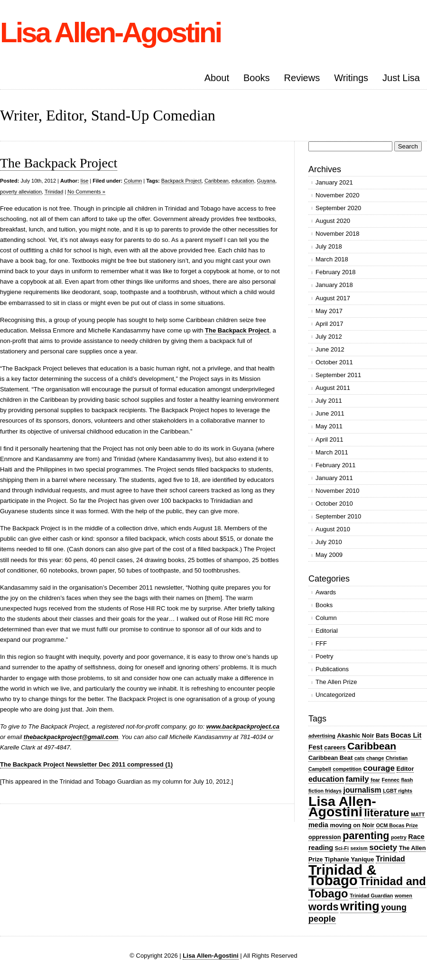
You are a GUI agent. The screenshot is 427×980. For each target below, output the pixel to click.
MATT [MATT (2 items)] (418, 814)
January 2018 (334, 285)
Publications (332, 669)
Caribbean (217, 181)
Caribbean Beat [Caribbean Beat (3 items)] (330, 758)
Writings (351, 78)
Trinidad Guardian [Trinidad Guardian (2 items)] (371, 896)
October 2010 (334, 504)
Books (257, 78)
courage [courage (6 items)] (379, 768)
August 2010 (333, 529)
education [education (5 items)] (326, 779)
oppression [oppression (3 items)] (325, 837)
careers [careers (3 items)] (335, 747)
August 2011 (333, 388)
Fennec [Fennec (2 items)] (391, 780)
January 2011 (334, 478)
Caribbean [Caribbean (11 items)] (372, 746)
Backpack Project (181, 181)
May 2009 (329, 555)
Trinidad (54, 192)
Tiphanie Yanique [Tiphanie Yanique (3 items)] (349, 859)
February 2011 (336, 465)
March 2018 (332, 259)
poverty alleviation (21, 192)
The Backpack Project (59, 163)
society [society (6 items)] (383, 847)
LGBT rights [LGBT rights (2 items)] (398, 791)
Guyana (266, 181)
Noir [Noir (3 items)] (368, 825)
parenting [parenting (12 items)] (366, 836)
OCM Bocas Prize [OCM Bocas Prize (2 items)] (397, 825)
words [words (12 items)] (323, 907)
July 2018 (329, 246)
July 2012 (329, 337)
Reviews (302, 78)
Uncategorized (335, 695)
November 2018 (338, 234)
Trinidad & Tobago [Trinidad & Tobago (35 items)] (342, 875)
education (243, 181)
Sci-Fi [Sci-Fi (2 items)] (342, 848)
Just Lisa (401, 78)
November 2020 (338, 195)
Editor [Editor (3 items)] (405, 769)
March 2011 (332, 452)
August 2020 (333, 221)
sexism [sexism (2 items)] (359, 848)
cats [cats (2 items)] (359, 758)
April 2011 (330, 439)
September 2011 (338, 375)
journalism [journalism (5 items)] (362, 790)
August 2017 (333, 298)
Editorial (327, 631)
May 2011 (329, 426)
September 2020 (338, 208)
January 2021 (334, 182)
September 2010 (338, 516)
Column (133, 181)
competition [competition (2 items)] (347, 769)
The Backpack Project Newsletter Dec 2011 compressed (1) (86, 764)
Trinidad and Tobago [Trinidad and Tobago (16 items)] (367, 888)
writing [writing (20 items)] (360, 906)
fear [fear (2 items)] (375, 780)
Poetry (325, 656)
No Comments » (86, 192)
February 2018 (336, 272)
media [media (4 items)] (318, 825)
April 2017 (330, 324)
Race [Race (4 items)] (416, 837)
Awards (326, 592)
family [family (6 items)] (357, 779)
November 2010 (338, 491)
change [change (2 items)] (375, 758)
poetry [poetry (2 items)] (399, 837)
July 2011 (329, 401)
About (217, 78)
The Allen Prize (336, 682)
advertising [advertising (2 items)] (322, 736)
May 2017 (329, 311)
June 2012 (330, 349)
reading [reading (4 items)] (321, 848)
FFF (321, 643)
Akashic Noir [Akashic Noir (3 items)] (355, 735)
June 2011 (330, 413)
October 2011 (334, 362)
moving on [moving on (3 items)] (345, 825)
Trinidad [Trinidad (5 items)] (390, 859)
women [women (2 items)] (404, 896)
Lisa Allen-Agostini (110, 32)
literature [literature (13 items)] (386, 813)
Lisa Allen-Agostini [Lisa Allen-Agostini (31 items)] (342, 806)
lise (85, 181)
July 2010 (329, 542)
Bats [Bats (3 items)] (382, 735)
